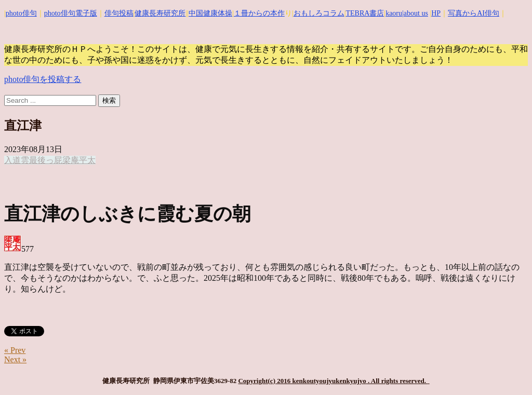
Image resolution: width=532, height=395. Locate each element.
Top (507, 370)
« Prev (15, 350)
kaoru (394, 13)
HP (436, 13)
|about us (415, 13)
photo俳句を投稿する (43, 79)
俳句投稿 (119, 13)
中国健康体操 (210, 13)
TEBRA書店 (365, 13)
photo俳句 (21, 13)
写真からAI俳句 (474, 13)
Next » (15, 359)
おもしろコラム (319, 13)
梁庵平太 (79, 160)
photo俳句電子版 (71, 13)
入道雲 (17, 160)
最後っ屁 (46, 160)
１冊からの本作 (259, 13)
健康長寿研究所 (160, 13)
